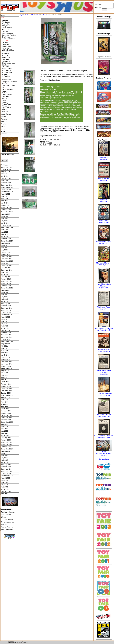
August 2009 (5, 397)
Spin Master (6, 108)
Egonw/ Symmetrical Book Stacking (104, 453)
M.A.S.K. (5, 56)
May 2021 (4, 198)
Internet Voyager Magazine (104, 179)
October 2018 (6, 225)
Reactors (5, 59)
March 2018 (5, 236)
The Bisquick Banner (104, 414)
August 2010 (5, 371)
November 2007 (7, 444)
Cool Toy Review (7, 519)
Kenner (5, 98)
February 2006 (6, 491)
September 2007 (7, 449)
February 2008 (6, 438)
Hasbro (5, 91)
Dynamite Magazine (104, 201)
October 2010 (6, 366)
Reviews (4, 119)
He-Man (5, 52)
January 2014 (6, 279)
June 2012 (5, 321)
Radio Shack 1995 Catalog (104, 222)
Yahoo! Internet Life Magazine (104, 285)
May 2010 (4, 377)
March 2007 (5, 462)
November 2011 (7, 337)
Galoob (5, 93)
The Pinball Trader (104, 307)
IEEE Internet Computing (104, 328)
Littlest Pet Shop (8, 50)
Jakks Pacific (7, 95)
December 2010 (7, 362)
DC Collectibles (8, 89)
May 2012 (4, 324)
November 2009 (7, 391)
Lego (4, 100)
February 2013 (6, 304)
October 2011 (6, 339)
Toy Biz (5, 110)
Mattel (4, 102)
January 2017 (6, 254)
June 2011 (5, 348)
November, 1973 (104, 351)
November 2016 (7, 259)
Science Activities (104, 349)
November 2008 (7, 418)
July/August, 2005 (104, 330)
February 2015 (6, 268)
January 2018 (6, 239)
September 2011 (7, 342)
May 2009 (4, 404)
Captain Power (7, 33)
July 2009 (4, 400)
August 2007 (5, 451)
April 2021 (4, 201)
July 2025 (4, 174)
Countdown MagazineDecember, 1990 (104, 394)
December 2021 (7, 190)
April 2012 (4, 326)
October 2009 (6, 393)
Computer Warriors (9, 35)
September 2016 (7, 261)
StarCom (5, 65)
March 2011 (5, 355)
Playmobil (6, 106)
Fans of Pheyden (7, 527)
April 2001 (4, 494)
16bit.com (4, 517)
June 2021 (5, 196)
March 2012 (5, 328)
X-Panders (6, 76)
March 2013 (5, 301)
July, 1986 (104, 309)
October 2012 (6, 312)
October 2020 (6, 210)
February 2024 (6, 178)
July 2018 (4, 230)
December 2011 (7, 335)
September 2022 (7, 187)
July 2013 (4, 292)
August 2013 (5, 290)
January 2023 (6, 183)
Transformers (7, 72)
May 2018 (4, 232)
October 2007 (6, 447)
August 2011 (5, 344)
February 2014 (6, 277)
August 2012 (5, 317)
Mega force (6, 57)
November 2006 (7, 471)
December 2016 (7, 257)
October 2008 (6, 420)
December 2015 (7, 266)
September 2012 (7, 315)
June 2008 (5, 429)
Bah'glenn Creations (10, 82)
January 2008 (6, 440)
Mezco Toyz (6, 104)
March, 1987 (104, 244)
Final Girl (4, 524)
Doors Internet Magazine (104, 158)
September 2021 (7, 192)
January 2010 (6, 386)
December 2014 (7, 270)
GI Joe (27, 15)
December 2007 (7, 442)
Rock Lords (6, 61)
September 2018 (7, 228)
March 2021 (5, 203)
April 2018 (4, 234)
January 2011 (6, 359)
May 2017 (4, 250)
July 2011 (4, 346)
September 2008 (7, 422)
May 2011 (4, 351)
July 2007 (4, 453)
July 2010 (4, 373)
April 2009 (4, 406)
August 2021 (5, 194)
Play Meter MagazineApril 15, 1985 (104, 264)
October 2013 (6, 286)
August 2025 (5, 172)
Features (4, 121)
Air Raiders (6, 22)
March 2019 (5, 223)
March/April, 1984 (104, 416)
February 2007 (6, 465)
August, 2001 (104, 288)
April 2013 (4, 299)
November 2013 (7, 283)
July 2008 (4, 427)
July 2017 (4, 245)
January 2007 (6, 467)
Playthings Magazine (104, 242)
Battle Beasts (7, 28)
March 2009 (5, 409)
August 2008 (5, 424)
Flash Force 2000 (9, 39)
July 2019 (4, 216)
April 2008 (4, 433)
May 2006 (4, 485)
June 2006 (5, 482)
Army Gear (6, 26)
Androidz (5, 24)
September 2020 (7, 212)
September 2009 (7, 395)
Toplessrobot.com (7, 522)
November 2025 (7, 167)
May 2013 (4, 297)
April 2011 (4, 353)
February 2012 (6, 330)
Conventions (104, 459)
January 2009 (6, 413)
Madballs (5, 54)
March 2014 (5, 274)
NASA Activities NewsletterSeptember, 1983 (104, 437)
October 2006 (6, 473)
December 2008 (7, 415)
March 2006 (5, 489)
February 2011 (6, 357)
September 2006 (7, 476)
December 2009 (7, 389)
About (3, 131)
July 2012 (4, 319)
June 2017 (5, 248)
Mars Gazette (6, 514)
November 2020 (7, 207)
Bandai (5, 84)
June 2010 (5, 375)
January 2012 (6, 333)
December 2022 (7, 185)
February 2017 (6, 252)
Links (3, 129)
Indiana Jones (7, 46)
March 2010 (5, 382)
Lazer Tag (6, 48)
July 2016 (4, 263)
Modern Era (36, 15)
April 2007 (4, 460)
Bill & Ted (6, 30)
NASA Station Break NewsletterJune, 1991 (104, 372)
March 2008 (5, 435)
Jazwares (6, 97)
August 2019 (5, 214)
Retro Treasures (7, 529)
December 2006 (7, 469)
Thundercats (7, 70)
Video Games (6, 114)
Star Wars (6, 67)
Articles (4, 124)
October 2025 (6, 169)
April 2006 (4, 487)
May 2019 (4, 221)
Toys (21, 15)
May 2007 (4, 458)
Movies (3, 116)
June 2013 (5, 295)
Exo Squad (6, 37)
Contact (4, 134)
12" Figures (46, 15)
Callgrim (5, 31)
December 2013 (7, 281)
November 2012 (7, 310)
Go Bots (5, 43)
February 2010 (6, 384)
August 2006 (5, 478)
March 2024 (5, 176)
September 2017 (7, 241)
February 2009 (6, 411)
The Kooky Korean (8, 512)
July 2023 (4, 181)
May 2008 (4, 431)
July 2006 (4, 480)
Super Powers (7, 69)
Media (3, 126)
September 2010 (7, 368)
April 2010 (4, 380)
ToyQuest (6, 111)
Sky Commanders (9, 63)
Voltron (5, 74)
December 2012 (7, 308)
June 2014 (5, 272)
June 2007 (5, 456)
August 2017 (5, 243)
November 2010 (7, 364)
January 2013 (6, 306)
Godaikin (5, 44)
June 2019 (5, 219)
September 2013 (7, 288)
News (3, 15)
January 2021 (6, 205)
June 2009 (5, 402)
